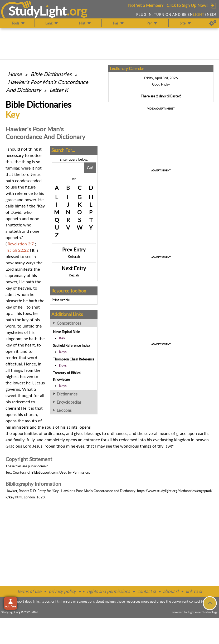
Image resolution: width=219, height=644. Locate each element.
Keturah (74, 256)
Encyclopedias (69, 402)
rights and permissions (108, 591)
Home (15, 74)
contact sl (147, 591)
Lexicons (64, 410)
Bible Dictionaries (51, 74)
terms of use (29, 591)
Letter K (59, 90)
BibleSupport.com (45, 472)
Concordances (69, 323)
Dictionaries (67, 394)
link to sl (194, 591)
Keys (63, 352)
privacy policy (62, 591)
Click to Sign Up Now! (187, 5)
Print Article (61, 300)
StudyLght (38, 11)
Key (62, 338)
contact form (199, 601)
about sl (171, 591)
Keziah (74, 275)
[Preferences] (213, 23)
